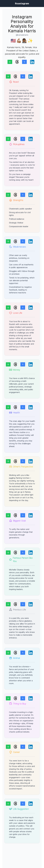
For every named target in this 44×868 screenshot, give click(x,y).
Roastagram (22, 4)
